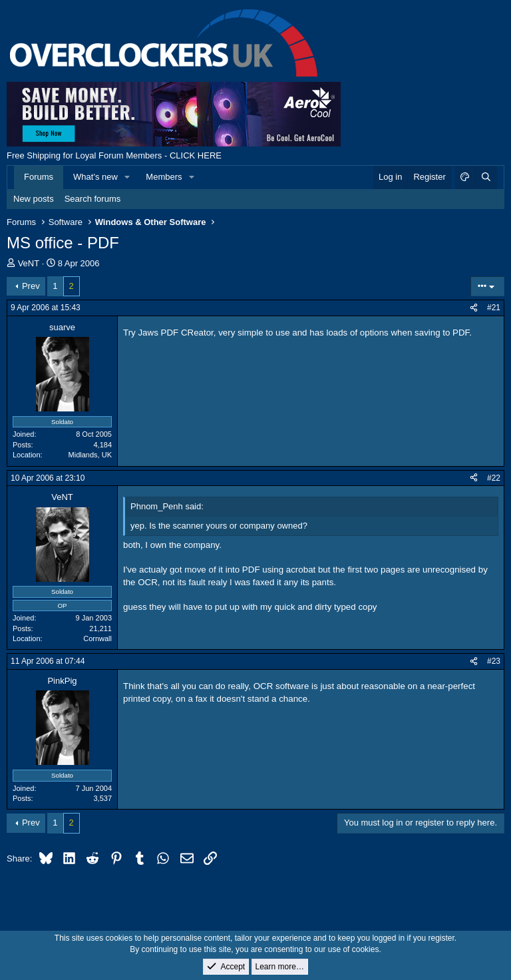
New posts (34, 199)
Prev (31, 286)
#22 (494, 478)
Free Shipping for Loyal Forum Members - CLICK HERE (114, 155)
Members (164, 177)
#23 (494, 661)
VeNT (29, 263)
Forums (39, 177)
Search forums (93, 199)
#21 (494, 308)
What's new (95, 177)
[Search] (486, 177)
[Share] (474, 308)
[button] (128, 177)
